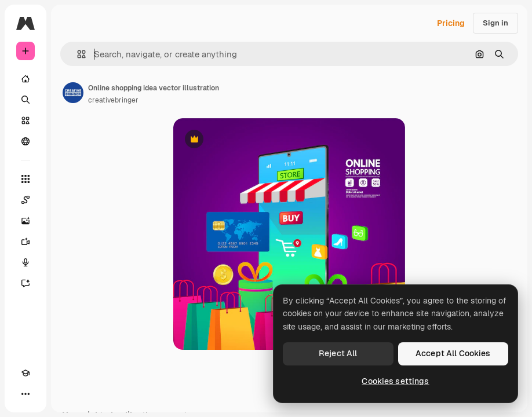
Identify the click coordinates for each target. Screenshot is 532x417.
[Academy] (25, 373)
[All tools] (25, 179)
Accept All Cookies (453, 353)
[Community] (25, 141)
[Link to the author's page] (73, 93)
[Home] (25, 79)
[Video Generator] (25, 242)
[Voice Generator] (25, 262)
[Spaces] (25, 200)
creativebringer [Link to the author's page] (113, 100)
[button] (77, 54)
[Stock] (25, 120)
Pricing (451, 23)
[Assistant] (25, 283)
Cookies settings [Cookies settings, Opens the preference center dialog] (395, 381)
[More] (25, 394)
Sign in (495, 23)
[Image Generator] (25, 221)
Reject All (338, 353)
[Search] (25, 100)
